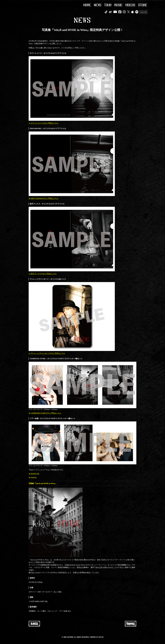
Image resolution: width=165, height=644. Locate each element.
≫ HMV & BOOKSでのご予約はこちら (44, 198)
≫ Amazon (33, 477)
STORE (143, 5)
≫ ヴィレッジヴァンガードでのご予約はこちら (47, 353)
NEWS (98, 5)
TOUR (108, 5)
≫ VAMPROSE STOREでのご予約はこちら (45, 413)
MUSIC (118, 5)
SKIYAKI (101, 637)
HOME (87, 5)
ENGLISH (144, 12)
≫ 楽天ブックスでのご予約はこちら (43, 274)
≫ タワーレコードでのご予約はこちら (43, 123)
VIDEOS (130, 5)
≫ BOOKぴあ (34, 474)
